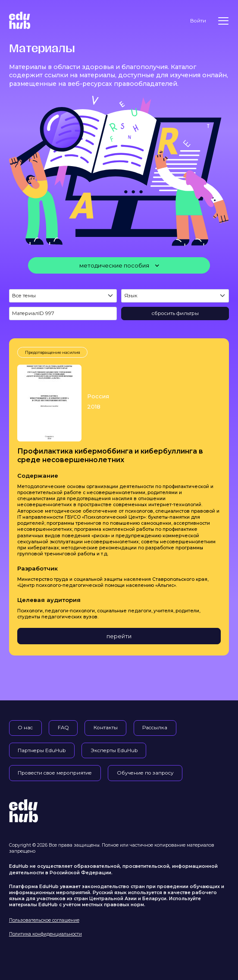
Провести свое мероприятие (55, 773)
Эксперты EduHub (114, 750)
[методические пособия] (119, 265)
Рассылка (155, 728)
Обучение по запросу (145, 773)
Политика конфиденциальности (45, 934)
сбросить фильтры (175, 313)
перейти (119, 636)
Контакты (106, 728)
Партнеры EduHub (42, 750)
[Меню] (223, 21)
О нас (25, 728)
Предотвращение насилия (53, 352)
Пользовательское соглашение (44, 920)
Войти (198, 21)
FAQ (63, 728)
